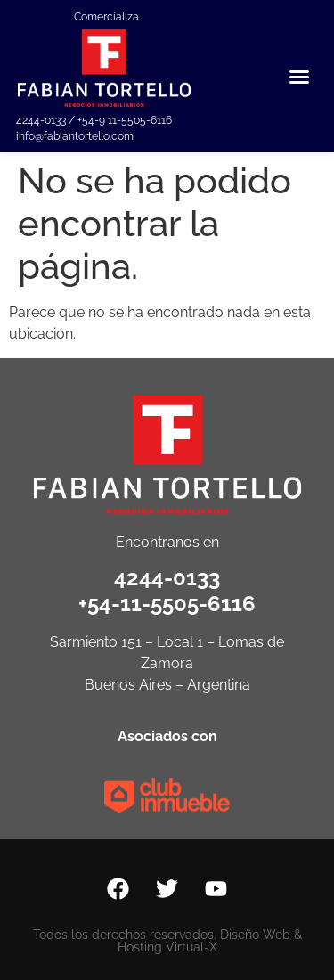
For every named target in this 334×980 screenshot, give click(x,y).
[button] (299, 77)
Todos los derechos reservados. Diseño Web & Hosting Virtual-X (167, 941)
